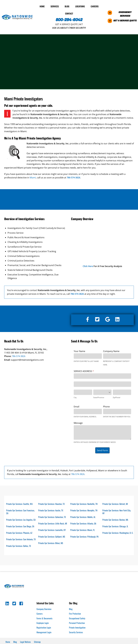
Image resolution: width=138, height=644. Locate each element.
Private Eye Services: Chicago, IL (115, 526)
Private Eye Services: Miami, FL (83, 530)
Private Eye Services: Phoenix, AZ (19, 533)
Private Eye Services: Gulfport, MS (52, 537)
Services (55, 6)
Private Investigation (77, 628)
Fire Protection (75, 614)
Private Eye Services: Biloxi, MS (51, 543)
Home (42, 6)
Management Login (44, 632)
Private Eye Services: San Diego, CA (20, 526)
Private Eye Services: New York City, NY (117, 512)
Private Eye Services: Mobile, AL (83, 517)
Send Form (102, 450)
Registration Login (44, 628)
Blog (67, 6)
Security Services (76, 632)
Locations (80, 6)
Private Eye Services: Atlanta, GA (83, 523)
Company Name (111, 351)
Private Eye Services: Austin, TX (51, 510)
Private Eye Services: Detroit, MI (115, 504)
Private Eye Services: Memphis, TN (84, 510)
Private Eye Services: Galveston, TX (52, 517)
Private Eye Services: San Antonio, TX (21, 539)
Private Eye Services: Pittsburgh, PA (84, 537)
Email (76, 406)
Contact (69, 13)
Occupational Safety (77, 618)
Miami (33, 177)
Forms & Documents (44, 618)
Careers (95, 6)
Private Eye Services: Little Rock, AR (53, 523)
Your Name (79, 351)
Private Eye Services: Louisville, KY (52, 530)
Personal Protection (77, 623)
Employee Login (43, 623)
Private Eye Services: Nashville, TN (84, 504)
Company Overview (44, 609)
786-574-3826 (19, 356)
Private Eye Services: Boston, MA (115, 520)
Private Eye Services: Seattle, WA (19, 504)
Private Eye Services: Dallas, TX (19, 546)
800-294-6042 (69, 20)
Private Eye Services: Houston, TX (52, 504)
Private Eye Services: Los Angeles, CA (21, 520)
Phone (106, 406)
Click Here (88, 266)
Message (78, 423)
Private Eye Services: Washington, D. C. (117, 534)
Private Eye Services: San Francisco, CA (20, 512)
